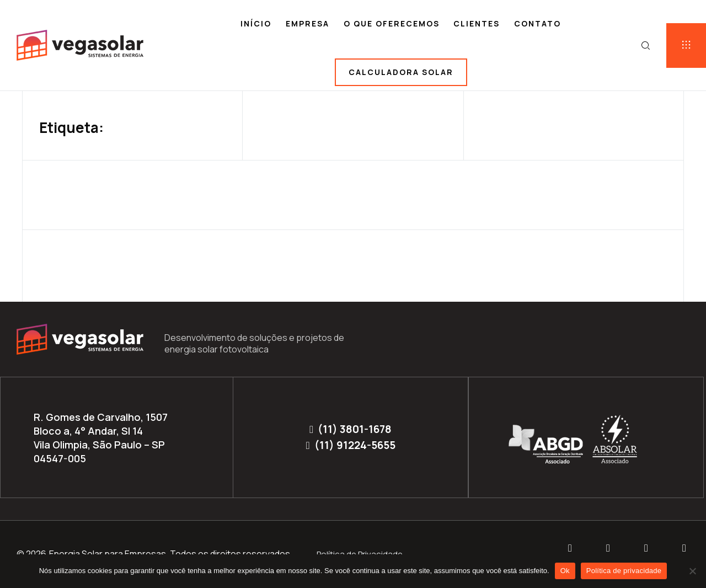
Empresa (307, 23)
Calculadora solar (401, 72)
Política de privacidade (624, 571)
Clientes (477, 23)
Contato (537, 23)
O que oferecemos (392, 23)
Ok (565, 571)
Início (256, 23)
